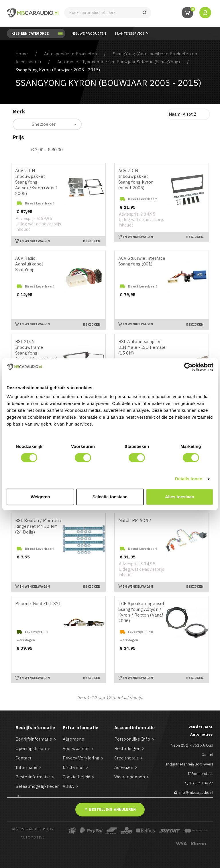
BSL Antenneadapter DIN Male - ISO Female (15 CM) (142, 347)
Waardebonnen (130, 777)
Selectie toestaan (110, 497)
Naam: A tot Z (183, 114)
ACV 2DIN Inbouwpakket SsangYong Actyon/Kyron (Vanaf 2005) (36, 182)
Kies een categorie (34, 34)
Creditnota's (126, 758)
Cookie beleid (76, 777)
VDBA (68, 786)
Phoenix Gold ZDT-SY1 (38, 604)
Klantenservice (130, 33)
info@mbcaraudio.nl (196, 793)
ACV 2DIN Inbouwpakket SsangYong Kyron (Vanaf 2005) (136, 179)
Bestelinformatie (33, 777)
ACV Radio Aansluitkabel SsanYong (29, 264)
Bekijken (92, 241)
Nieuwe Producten (89, 33)
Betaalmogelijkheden (38, 786)
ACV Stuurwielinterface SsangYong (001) (142, 261)
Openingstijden (31, 748)
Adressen (124, 767)
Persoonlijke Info (132, 739)
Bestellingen (127, 748)
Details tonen (189, 479)
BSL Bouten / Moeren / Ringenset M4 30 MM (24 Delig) (38, 526)
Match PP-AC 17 (135, 520)
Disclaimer (73, 767)
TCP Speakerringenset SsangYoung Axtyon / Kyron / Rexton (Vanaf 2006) (141, 612)
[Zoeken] (108, 13)
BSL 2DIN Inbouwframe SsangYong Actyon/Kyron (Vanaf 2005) (36, 353)
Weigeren (40, 497)
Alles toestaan (180, 497)
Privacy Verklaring (81, 758)
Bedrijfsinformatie (34, 739)
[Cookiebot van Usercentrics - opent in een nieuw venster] (188, 367)
